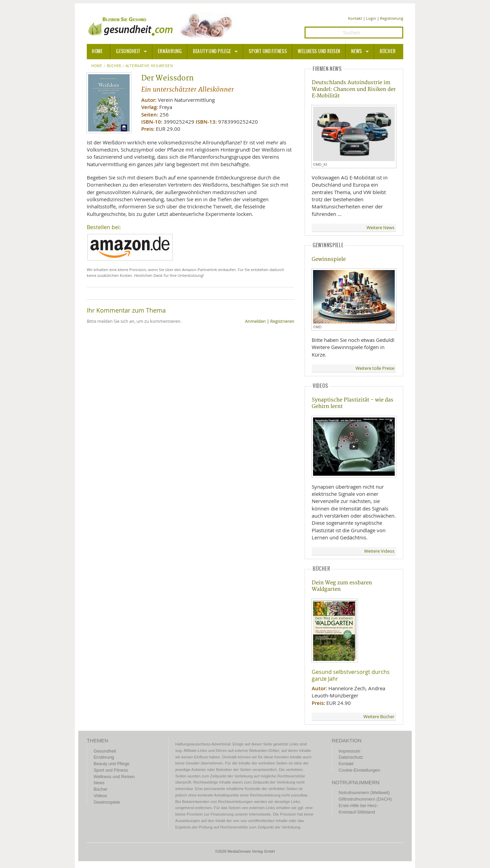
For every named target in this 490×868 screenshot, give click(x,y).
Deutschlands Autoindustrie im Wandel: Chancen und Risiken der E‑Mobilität (354, 89)
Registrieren (282, 321)
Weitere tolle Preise (375, 368)
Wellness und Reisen (319, 51)
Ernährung (170, 51)
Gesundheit (128, 51)
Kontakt (355, 18)
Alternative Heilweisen (149, 66)
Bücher (388, 51)
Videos (100, 796)
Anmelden (255, 321)
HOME (97, 51)
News (357, 51)
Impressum (349, 751)
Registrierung (392, 18)
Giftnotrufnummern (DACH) (365, 799)
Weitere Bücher (379, 717)
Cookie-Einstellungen (359, 770)
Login (371, 18)
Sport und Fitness (268, 51)
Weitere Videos (379, 551)
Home (97, 66)
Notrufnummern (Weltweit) (364, 793)
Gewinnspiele (329, 259)
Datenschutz (351, 757)
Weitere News (380, 228)
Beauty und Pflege (212, 51)
